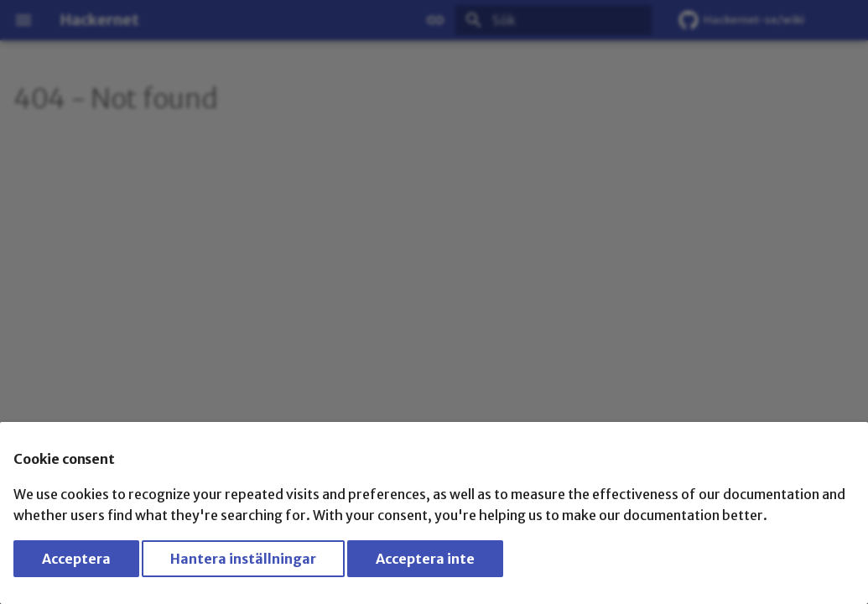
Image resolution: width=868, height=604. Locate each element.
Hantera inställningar (243, 559)
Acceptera (76, 559)
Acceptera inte (425, 559)
